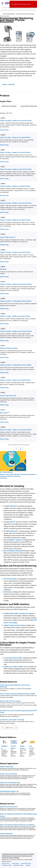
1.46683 (3, 250)
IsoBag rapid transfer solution (15, 625)
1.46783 (3, 200)
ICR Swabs (7, 592)
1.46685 (3, 217)
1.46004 (3, 135)
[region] (18, 33)
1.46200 (3, 427)
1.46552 (3, 118)
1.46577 (3, 346)
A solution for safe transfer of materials (12, 720)
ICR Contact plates (10, 579)
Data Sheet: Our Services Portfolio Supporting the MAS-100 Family (18, 711)
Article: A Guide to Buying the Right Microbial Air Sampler (18, 694)
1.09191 (3, 410)
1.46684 (3, 314)
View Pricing (4, 130)
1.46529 (3, 267)
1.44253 (3, 234)
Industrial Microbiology (8, 14)
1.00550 (3, 362)
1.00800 (3, 299)
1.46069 (3, 184)
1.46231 (3, 167)
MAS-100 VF (11, 522)
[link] (6, 863)
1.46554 (3, 329)
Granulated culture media (13, 658)
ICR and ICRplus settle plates (14, 551)
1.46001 (3, 150)
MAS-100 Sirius (12, 506)
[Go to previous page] (16, 728)
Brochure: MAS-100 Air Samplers (10, 701)
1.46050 (3, 377)
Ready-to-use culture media (13, 667)
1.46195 (3, 282)
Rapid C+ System (15, 540)
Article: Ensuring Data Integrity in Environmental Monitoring (15, 686)
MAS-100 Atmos (12, 531)
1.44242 (3, 393)
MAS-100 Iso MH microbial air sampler (20, 613)
